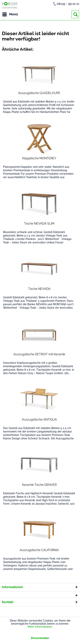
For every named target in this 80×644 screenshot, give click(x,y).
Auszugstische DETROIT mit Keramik (39, 354)
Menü (10, 14)
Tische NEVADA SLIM (39, 224)
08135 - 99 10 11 (68, 4)
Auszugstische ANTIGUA (39, 420)
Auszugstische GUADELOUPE (39, 93)
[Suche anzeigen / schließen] (75, 14)
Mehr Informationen (40, 627)
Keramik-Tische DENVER (39, 485)
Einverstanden (40, 638)
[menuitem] (10, 14)
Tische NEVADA (39, 289)
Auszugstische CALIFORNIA (39, 550)
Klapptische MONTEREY (39, 158)
